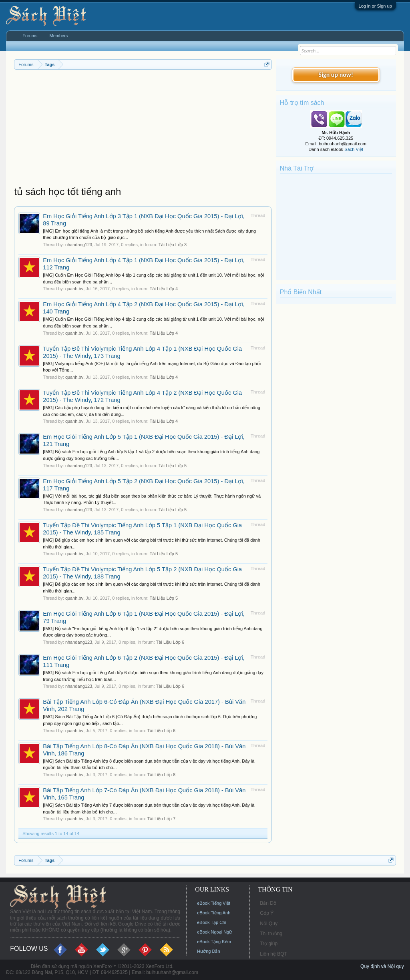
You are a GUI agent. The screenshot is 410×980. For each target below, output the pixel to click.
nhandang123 (79, 245)
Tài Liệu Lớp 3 (173, 245)
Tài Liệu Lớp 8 (161, 775)
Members (59, 36)
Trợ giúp (269, 944)
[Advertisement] (143, 130)
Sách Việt (354, 149)
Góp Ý (267, 913)
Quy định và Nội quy (382, 966)
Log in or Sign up (375, 6)
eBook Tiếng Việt (214, 903)
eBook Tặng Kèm (214, 942)
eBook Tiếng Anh (214, 913)
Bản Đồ (268, 903)
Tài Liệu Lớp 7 (161, 819)
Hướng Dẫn (208, 951)
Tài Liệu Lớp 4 (164, 289)
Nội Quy (269, 924)
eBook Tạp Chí (212, 922)
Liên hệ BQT (273, 954)
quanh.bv (74, 289)
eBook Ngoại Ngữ (214, 932)
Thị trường (271, 934)
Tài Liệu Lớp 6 (170, 642)
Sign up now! (336, 75)
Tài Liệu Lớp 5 (173, 466)
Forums (30, 36)
